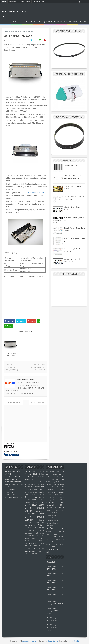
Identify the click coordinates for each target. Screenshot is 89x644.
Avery (48, 471)
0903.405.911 (10, 492)
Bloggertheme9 (53, 641)
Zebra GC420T (35, 477)
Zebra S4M (35, 484)
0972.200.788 (10, 489)
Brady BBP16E (59, 474)
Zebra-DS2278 (39, 528)
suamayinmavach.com (13, 482)
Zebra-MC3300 (30, 538)
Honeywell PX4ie (55, 505)
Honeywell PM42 (58, 495)
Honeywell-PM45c (52, 521)
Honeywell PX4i (55, 502)
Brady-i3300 (55, 479)
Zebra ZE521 (38, 497)
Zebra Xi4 (39, 487)
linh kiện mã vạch (38, 2)
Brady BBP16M (52, 477)
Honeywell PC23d (58, 487)
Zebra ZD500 (29, 492)
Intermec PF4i (52, 536)
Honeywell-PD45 (52, 515)
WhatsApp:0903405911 (13, 497)
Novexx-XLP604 (51, 547)
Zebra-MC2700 (39, 536)
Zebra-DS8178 (39, 530)
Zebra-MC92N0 (39, 541)
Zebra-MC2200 (30, 536)
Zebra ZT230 (38, 502)
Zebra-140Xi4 (40, 523)
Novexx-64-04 (60, 539)
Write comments (38, 403)
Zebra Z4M (29, 490)
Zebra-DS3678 (30, 530)
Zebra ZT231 (31, 505)
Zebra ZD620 (39, 492)
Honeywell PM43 (55, 497)
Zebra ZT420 (39, 511)
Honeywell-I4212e (52, 513)
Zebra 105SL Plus (35, 473)
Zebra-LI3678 (29, 533)
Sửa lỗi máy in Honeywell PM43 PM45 (53, 611)
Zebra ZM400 (32, 500)
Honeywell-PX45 (52, 523)
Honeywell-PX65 (51, 526)
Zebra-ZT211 (34, 554)
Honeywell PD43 (52, 492)
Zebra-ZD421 (39, 548)
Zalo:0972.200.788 (11, 495)
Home (4, 2)
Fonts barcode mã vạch (72, 165)
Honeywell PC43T (55, 490)
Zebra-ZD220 (34, 546)
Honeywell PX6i (51, 508)
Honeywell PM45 (55, 500)
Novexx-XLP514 (59, 544)
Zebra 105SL (31, 471)
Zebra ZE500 (31, 495)
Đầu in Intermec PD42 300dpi (10, 354)
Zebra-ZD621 (30, 551)
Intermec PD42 (58, 534)
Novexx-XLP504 (51, 542)
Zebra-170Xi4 (30, 525)
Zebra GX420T (31, 482)
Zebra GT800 (38, 479)
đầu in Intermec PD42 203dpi (36, 193)
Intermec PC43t (51, 531)
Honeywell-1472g (59, 510)
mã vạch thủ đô (14, 2)
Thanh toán (51, 562)
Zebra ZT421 (31, 514)
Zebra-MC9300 (31, 543)
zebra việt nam (26, 2)
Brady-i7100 (55, 482)
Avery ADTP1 (55, 471)
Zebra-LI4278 (40, 533)
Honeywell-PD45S (52, 518)
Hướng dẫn (55, 528)
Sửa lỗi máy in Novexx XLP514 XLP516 (53, 627)
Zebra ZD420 (39, 490)
